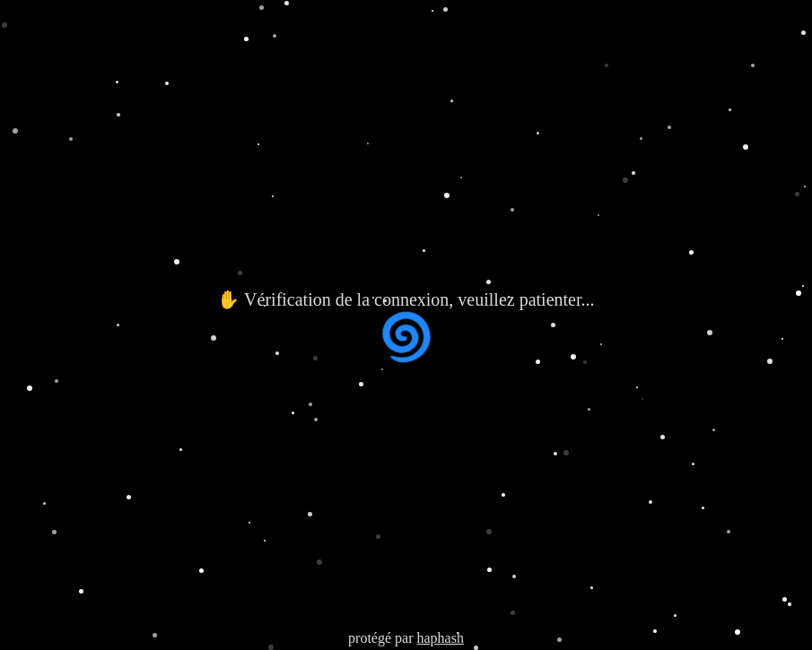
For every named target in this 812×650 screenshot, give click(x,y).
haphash (440, 638)
